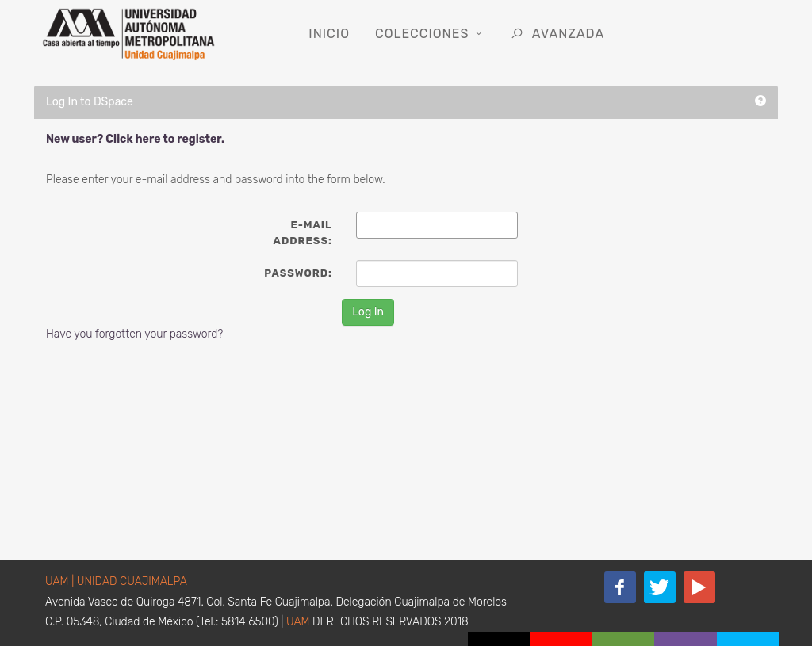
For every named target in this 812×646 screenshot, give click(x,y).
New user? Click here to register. (135, 139)
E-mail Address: (303, 233)
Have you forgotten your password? (134, 334)
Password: (298, 273)
